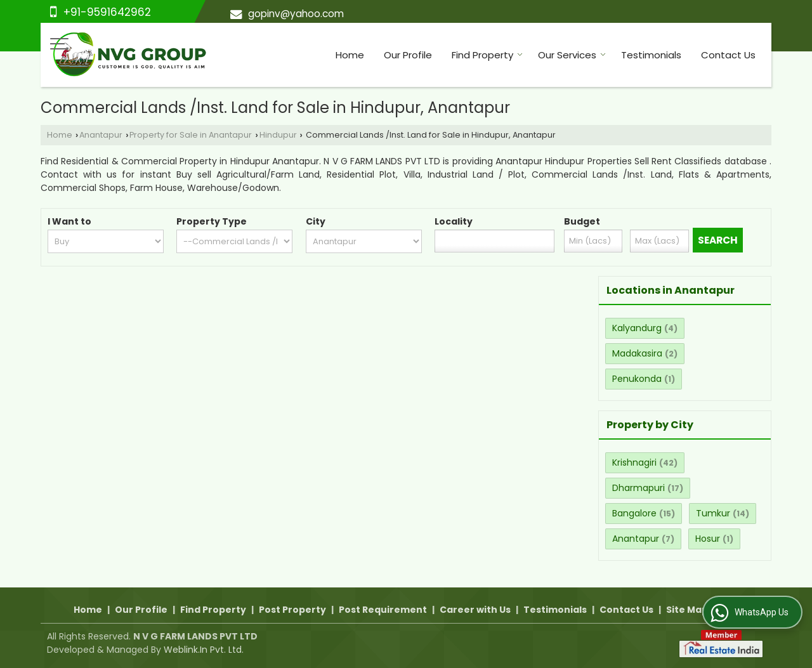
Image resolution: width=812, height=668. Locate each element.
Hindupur (278, 135)
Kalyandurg (637, 328)
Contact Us (728, 55)
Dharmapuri (638, 488)
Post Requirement (383, 610)
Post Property (292, 610)
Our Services (572, 55)
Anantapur (101, 135)
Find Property (487, 55)
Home (350, 55)
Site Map (687, 610)
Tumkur (713, 513)
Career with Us (475, 610)
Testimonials (651, 55)
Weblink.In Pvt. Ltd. (204, 650)
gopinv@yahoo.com (296, 14)
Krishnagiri (634, 462)
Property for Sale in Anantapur (191, 135)
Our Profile (408, 55)
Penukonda (637, 379)
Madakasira (637, 353)
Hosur (708, 539)
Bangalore (634, 513)
